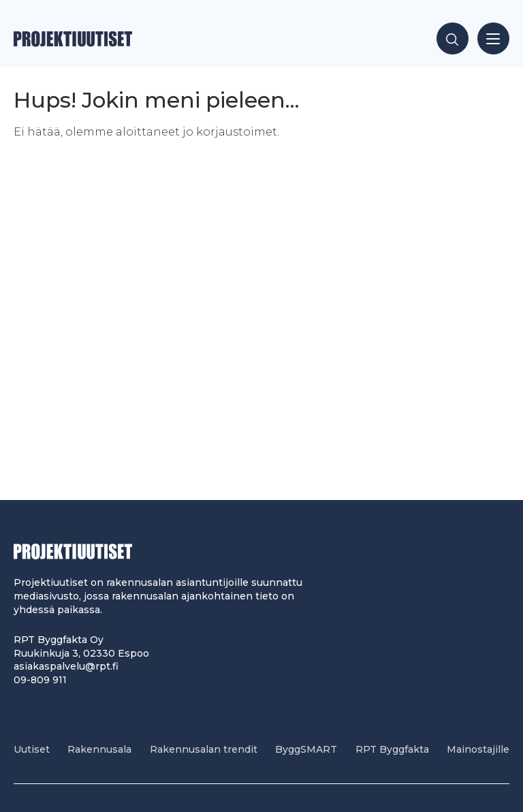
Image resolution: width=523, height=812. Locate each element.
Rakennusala (99, 749)
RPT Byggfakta (392, 749)
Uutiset (32, 749)
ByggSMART (306, 749)
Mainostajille (478, 749)
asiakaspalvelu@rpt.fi (66, 666)
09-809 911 (40, 680)
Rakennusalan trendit (204, 749)
